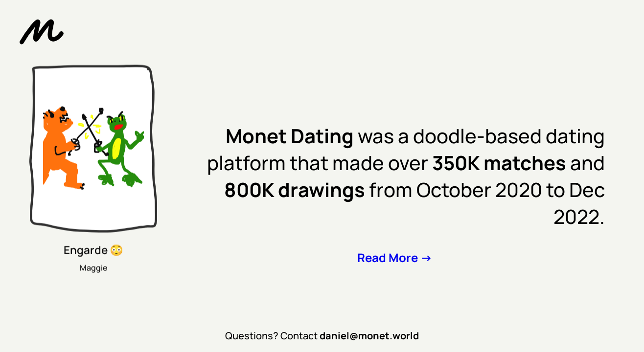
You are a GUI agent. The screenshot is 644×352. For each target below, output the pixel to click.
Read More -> (395, 257)
